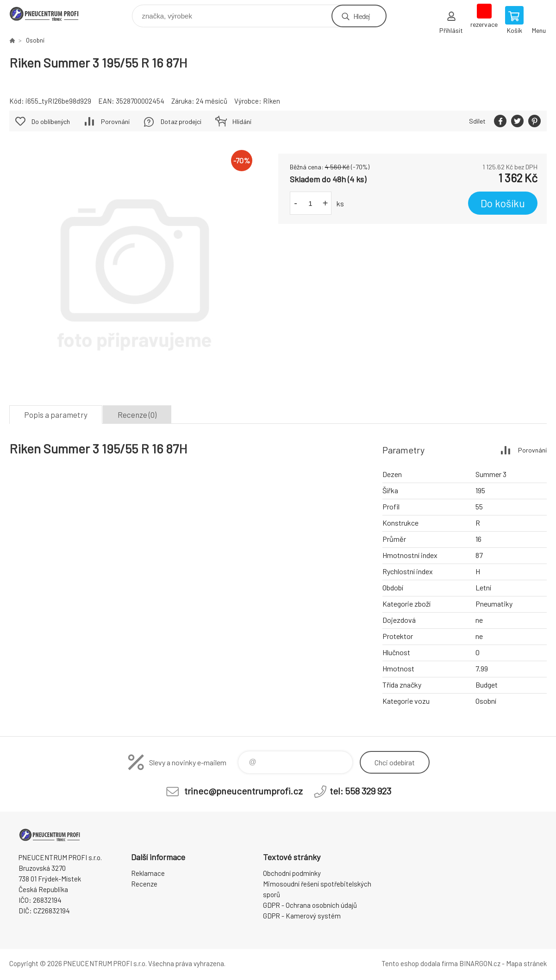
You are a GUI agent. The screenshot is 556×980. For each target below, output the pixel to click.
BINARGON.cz (480, 963)
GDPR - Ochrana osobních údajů (310, 905)
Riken (272, 101)
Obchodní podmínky (292, 873)
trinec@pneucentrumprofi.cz (244, 791)
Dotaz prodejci (181, 121)
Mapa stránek (526, 963)
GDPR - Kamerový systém (302, 916)
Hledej (362, 16)
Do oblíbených (51, 121)
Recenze (144, 884)
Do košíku (503, 203)
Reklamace (148, 873)
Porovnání (115, 121)
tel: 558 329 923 (360, 791)
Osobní (35, 40)
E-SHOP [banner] (50, 14)
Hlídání (242, 121)
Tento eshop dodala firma (420, 963)
